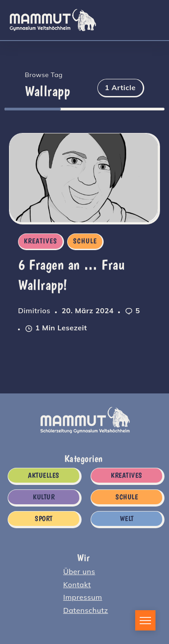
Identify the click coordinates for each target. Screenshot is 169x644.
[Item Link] (84, 178)
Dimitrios (34, 311)
